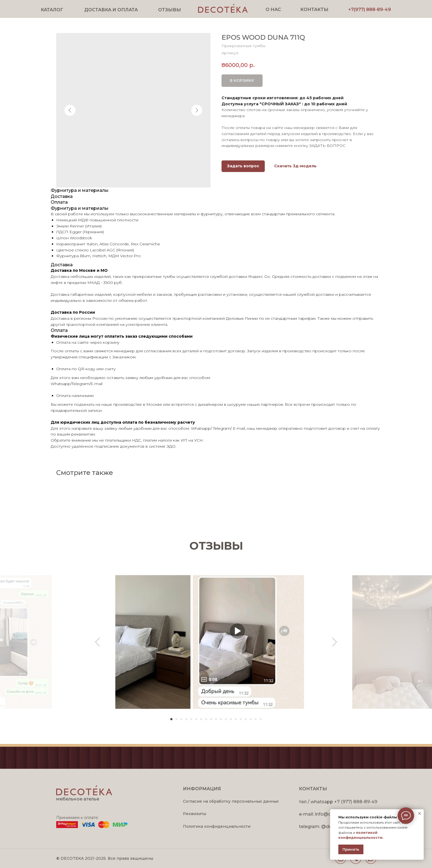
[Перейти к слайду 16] (246, 719)
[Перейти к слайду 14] (236, 719)
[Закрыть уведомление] (420, 813)
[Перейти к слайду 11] (221, 719)
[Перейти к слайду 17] (251, 719)
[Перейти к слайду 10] (216, 719)
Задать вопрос (243, 166)
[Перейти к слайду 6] (196, 719)
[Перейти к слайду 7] (201, 719)
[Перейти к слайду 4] (186, 719)
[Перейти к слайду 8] (206, 719)
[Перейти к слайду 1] (171, 719)
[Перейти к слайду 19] (261, 719)
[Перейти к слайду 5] (191, 719)
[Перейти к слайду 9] (211, 719)
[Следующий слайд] (335, 642)
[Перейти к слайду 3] (181, 719)
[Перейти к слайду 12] (226, 719)
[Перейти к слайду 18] (256, 719)
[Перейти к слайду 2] (176, 719)
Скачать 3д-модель (295, 166)
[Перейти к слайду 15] (241, 719)
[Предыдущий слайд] (98, 642)
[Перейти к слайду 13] (231, 719)
